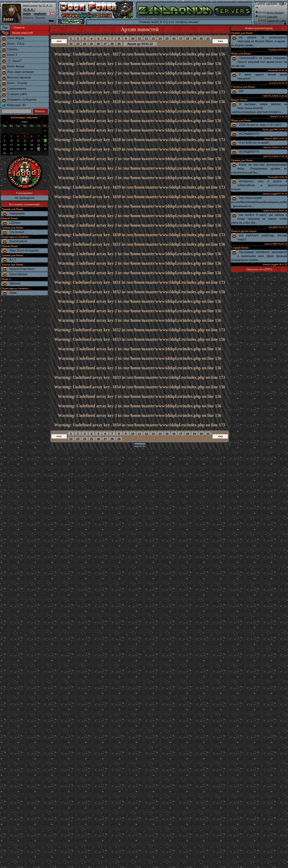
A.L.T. (13, 260)
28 (39, 149)
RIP (241, 91)
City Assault (17, 232)
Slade (13, 293)
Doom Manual (18, 274)
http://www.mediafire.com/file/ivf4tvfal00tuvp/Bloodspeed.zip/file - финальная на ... (259, 202)
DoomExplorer (18, 241)
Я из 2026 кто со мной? (254, 143)
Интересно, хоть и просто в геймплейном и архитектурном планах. (259, 185)
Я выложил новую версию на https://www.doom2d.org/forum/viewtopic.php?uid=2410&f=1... (259, 108)
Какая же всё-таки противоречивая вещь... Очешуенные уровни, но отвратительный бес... (259, 169)
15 (45, 141)
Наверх (140, 445)
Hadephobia (17, 213)
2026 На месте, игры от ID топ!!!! (260, 125)
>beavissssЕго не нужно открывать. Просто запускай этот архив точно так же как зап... (259, 62)
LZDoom (15, 223)
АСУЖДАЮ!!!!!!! (249, 134)
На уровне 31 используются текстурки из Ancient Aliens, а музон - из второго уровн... (259, 41)
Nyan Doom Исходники (24, 250)
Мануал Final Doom (22, 269)
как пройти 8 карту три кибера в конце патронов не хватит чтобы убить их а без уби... (259, 219)
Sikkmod (15, 283)
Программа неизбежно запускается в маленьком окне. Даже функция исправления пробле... (259, 256)
